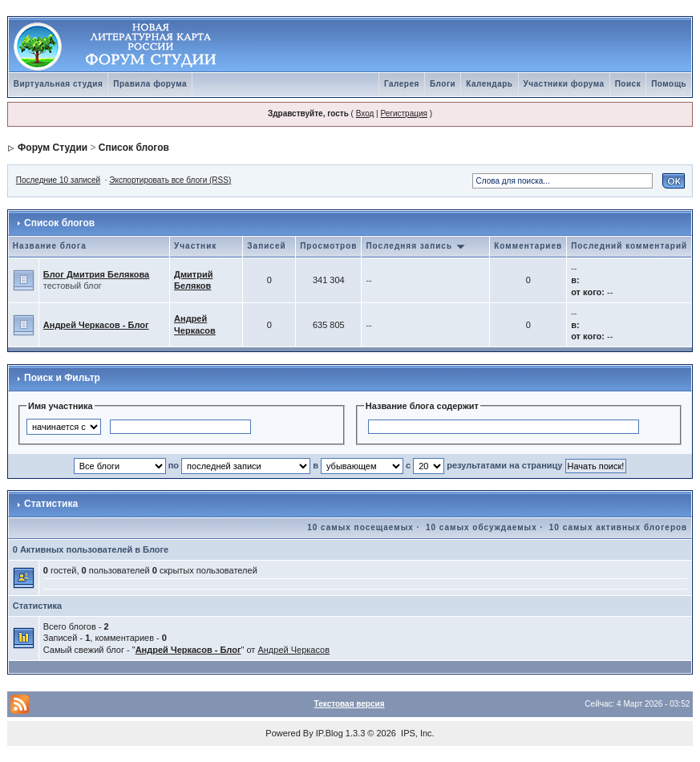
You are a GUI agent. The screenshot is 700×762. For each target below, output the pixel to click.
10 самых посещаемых (360, 527)
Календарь (489, 84)
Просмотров (328, 246)
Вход (365, 113)
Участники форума (564, 84)
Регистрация (403, 113)
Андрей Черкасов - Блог (96, 325)
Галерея (402, 84)
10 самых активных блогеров (618, 527)
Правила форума (150, 84)
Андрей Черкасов (293, 650)
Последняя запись (415, 246)
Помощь (669, 84)
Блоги (443, 84)
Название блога (50, 246)
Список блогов (134, 148)
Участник (195, 246)
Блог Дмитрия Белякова (96, 274)
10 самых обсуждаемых (482, 527)
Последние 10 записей (58, 180)
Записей (266, 246)
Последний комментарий (629, 246)
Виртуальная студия (59, 84)
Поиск (628, 84)
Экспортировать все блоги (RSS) (170, 180)
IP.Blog (330, 733)
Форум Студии (53, 148)
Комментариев (528, 246)
